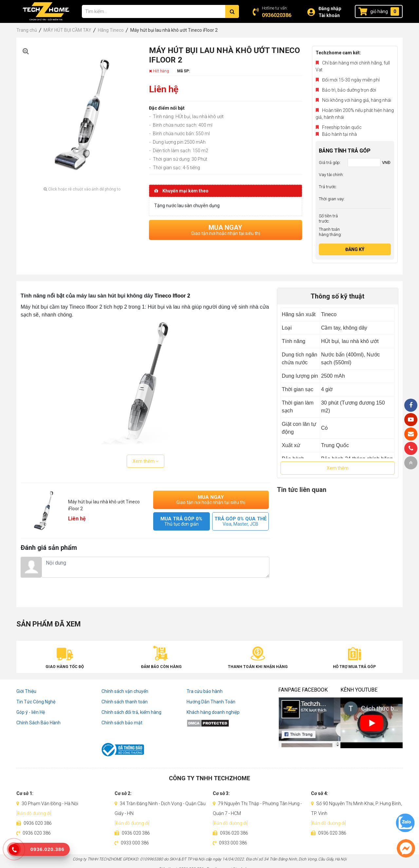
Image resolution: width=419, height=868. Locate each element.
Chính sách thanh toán (125, 702)
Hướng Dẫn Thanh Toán (211, 702)
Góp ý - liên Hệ (31, 712)
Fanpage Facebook (303, 690)
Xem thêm (146, 461)
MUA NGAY (226, 230)
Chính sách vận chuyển (125, 691)
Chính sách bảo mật (122, 723)
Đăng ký (355, 249)
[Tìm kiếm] (232, 11)
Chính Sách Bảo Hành (38, 723)
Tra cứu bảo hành (205, 691)
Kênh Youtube (359, 690)
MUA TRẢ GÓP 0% (182, 521)
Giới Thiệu (26, 691)
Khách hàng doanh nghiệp (213, 712)
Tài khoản (329, 15)
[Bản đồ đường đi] (34, 813)
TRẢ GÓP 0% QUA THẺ (240, 521)
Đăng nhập (330, 9)
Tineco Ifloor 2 (172, 296)
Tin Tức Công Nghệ (36, 702)
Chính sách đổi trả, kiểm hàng (131, 712)
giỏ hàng (379, 11)
